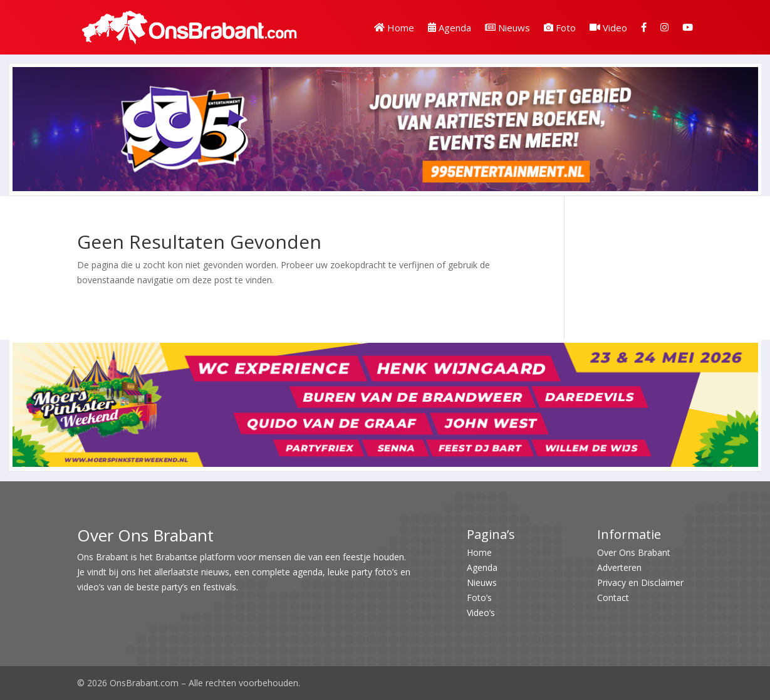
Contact (613, 598)
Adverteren (619, 567)
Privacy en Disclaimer (640, 582)
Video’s (481, 613)
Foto (560, 28)
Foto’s (479, 598)
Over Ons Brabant (634, 552)
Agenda (450, 28)
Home (394, 28)
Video (608, 28)
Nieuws (507, 28)
